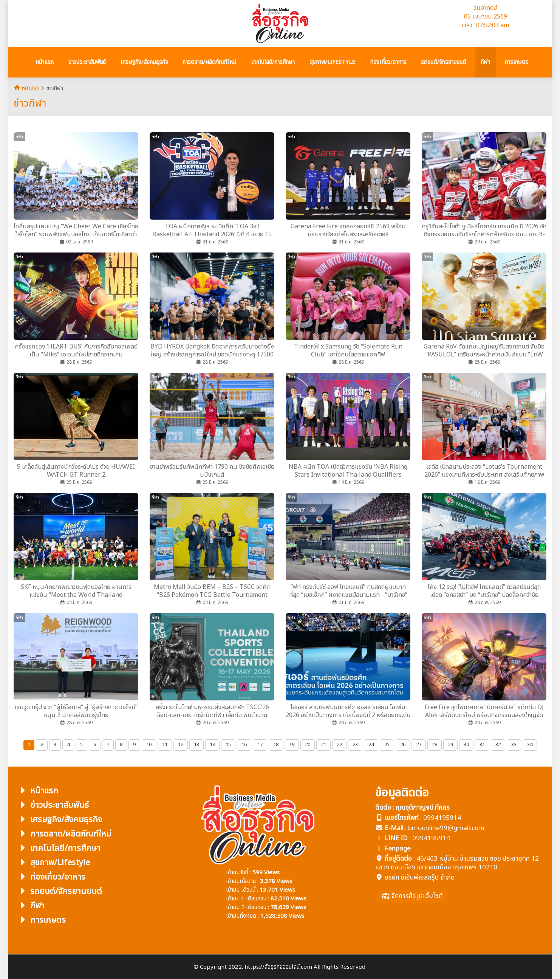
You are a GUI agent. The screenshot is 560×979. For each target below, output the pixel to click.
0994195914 (442, 818)
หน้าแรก (26, 88)
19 (292, 745)
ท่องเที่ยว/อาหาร (51, 877)
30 (466, 745)
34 (530, 745)
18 (276, 745)
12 (181, 745)
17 (260, 745)
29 (450, 745)
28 (435, 745)
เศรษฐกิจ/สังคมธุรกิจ (60, 820)
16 (244, 745)
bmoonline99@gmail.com (446, 828)
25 (387, 745)
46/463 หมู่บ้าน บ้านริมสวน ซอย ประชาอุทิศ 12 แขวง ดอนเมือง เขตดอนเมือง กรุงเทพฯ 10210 (457, 863)
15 (228, 745)
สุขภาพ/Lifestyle (54, 863)
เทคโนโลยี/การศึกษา (59, 848)
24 (371, 745)
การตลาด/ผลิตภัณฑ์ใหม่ (64, 834)
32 (498, 745)
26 (403, 745)
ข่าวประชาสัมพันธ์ (53, 805)
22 (339, 745)
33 (514, 745)
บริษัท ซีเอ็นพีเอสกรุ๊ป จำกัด (420, 878)
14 (212, 745)
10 (149, 745)
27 (419, 745)
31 (482, 745)
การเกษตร (42, 920)
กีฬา (31, 906)
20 (308, 745)
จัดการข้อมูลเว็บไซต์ (412, 896)
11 (165, 745)
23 (355, 745)
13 (196, 745)
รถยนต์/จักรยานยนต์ (60, 891)
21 (323, 745)
